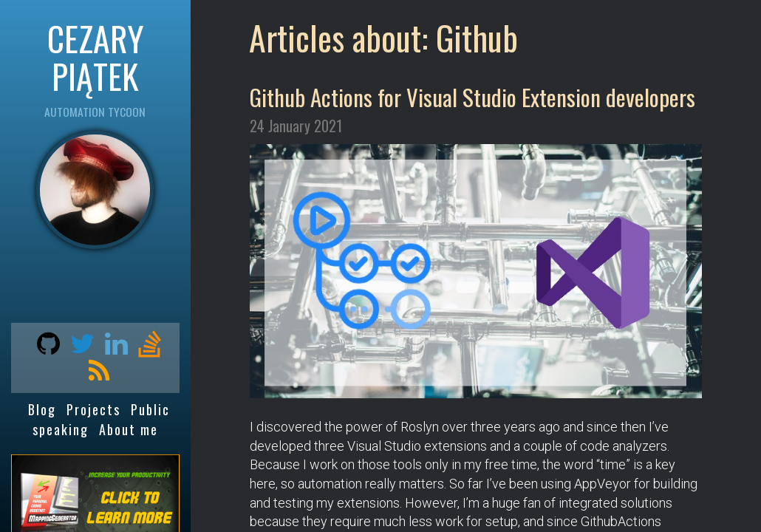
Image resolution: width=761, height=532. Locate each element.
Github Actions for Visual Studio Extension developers (472, 97)
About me (129, 429)
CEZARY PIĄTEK (95, 57)
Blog (42, 409)
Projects (93, 409)
